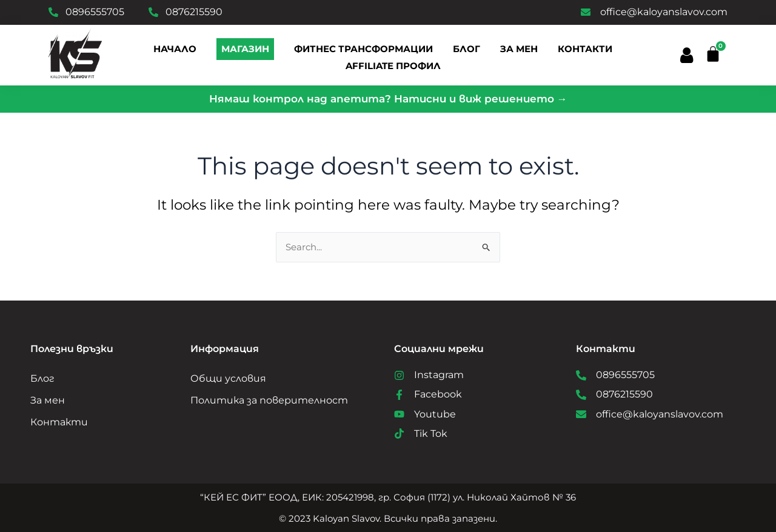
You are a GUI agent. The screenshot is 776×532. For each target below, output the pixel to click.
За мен (519, 49)
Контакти (585, 49)
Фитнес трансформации (363, 49)
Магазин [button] (245, 49)
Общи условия (228, 377)
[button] (686, 55)
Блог (42, 377)
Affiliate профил (393, 66)
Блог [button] (467, 49)
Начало (175, 49)
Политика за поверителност (269, 399)
